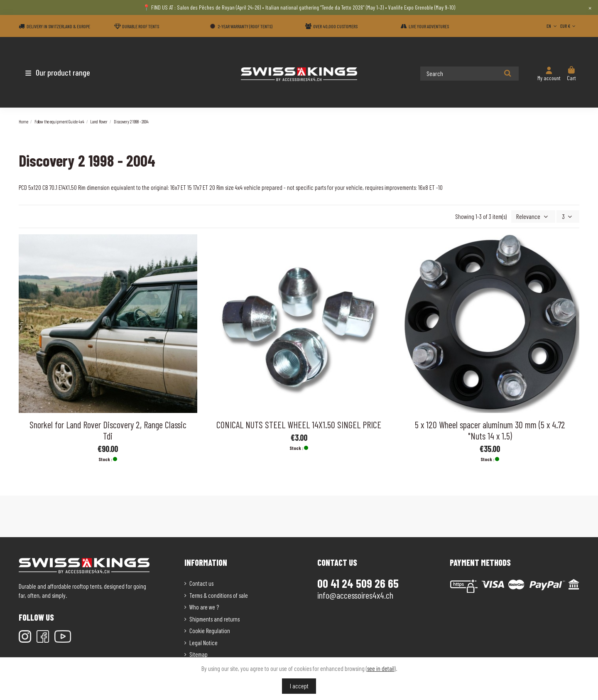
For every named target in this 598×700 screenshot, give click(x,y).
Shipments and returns (214, 618)
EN (552, 26)
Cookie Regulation (210, 630)
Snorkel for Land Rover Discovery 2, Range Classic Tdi (108, 429)
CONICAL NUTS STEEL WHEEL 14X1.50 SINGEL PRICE (299, 424)
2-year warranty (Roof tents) (245, 26)
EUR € (569, 26)
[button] (67, 72)
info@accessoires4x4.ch (355, 594)
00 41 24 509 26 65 (358, 583)
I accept (299, 686)
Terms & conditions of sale (219, 594)
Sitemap (199, 654)
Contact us (201, 583)
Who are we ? (204, 607)
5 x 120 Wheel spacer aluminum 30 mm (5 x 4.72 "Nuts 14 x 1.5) (490, 429)
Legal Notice (203, 642)
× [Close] (590, 7)
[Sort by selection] (536, 216)
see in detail (381, 668)
